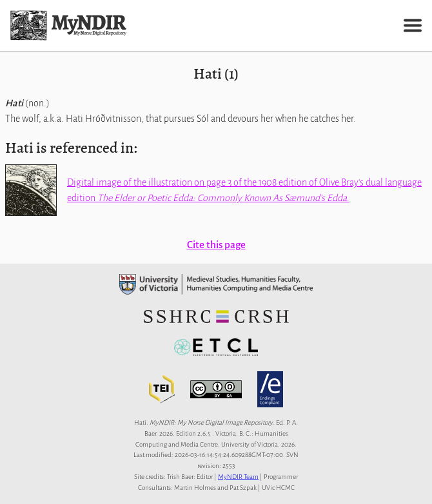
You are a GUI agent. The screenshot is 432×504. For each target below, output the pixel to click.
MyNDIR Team (238, 477)
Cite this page (216, 245)
